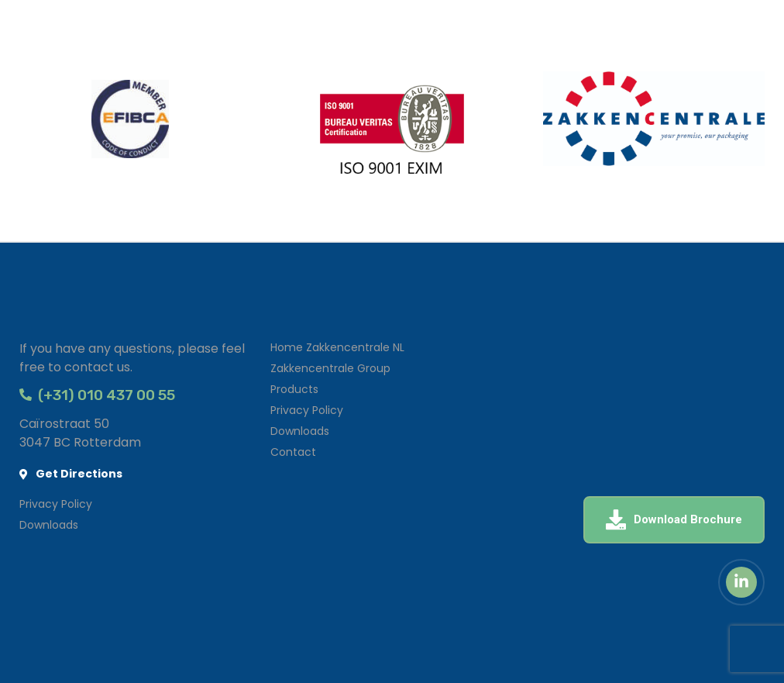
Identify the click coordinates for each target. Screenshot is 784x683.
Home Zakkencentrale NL (337, 347)
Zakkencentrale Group (330, 368)
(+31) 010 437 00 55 (97, 395)
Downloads (300, 431)
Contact (293, 452)
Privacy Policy (307, 410)
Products (294, 389)
